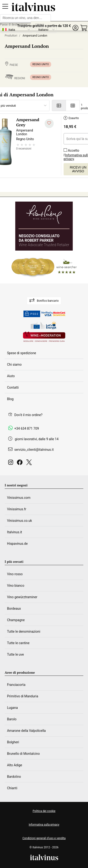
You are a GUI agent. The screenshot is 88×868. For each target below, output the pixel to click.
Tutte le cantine (18, 643)
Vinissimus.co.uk (19, 521)
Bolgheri (13, 742)
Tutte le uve (15, 654)
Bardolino (14, 777)
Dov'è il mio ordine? (28, 415)
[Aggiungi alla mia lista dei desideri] (49, 124)
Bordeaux (14, 609)
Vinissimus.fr (17, 509)
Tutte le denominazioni (24, 631)
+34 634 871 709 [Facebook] (27, 428)
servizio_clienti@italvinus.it (34, 450)
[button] (75, 28)
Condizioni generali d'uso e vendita (44, 838)
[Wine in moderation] (44, 337)
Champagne (16, 620)
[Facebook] (21, 464)
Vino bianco (16, 586)
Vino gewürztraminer (22, 597)
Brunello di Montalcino (23, 754)
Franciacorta (16, 685)
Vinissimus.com (19, 498)
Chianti (12, 788)
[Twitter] (30, 464)
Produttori (11, 36)
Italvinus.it (15, 532)
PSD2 (32, 314)
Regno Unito (41, 64)
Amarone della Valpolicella (26, 731)
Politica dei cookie (44, 811)
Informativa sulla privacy (44, 825)
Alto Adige (15, 765)
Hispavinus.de (17, 544)
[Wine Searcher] (44, 267)
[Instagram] (12, 464)
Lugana (12, 708)
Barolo (12, 719)
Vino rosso (15, 574)
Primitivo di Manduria (23, 696)
